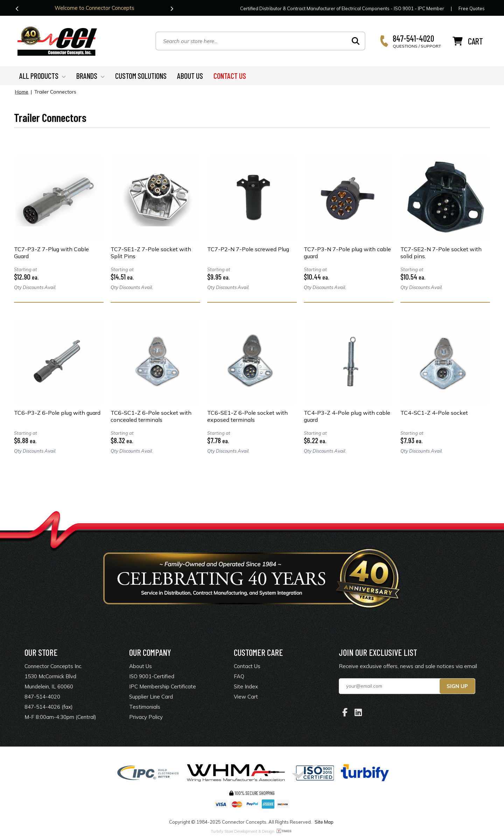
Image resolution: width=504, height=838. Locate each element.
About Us (141, 666)
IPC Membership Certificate (163, 686)
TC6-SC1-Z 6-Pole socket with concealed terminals (151, 416)
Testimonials (145, 707)
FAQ (239, 676)
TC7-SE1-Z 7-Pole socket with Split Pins (151, 253)
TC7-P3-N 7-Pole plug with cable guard (347, 253)
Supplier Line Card (151, 697)
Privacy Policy (146, 717)
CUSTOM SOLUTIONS (141, 76)
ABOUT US (190, 76)
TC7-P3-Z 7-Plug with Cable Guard (51, 253)
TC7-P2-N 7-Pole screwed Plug (248, 249)
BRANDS (90, 76)
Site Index (246, 686)
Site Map (324, 822)
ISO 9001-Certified (152, 676)
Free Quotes (472, 8)
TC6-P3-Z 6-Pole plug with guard (57, 413)
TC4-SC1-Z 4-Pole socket (434, 413)
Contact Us (247, 666)
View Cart (246, 697)
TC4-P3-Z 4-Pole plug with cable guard (347, 416)
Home (22, 92)
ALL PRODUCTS (43, 76)
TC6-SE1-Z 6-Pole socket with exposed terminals (247, 416)
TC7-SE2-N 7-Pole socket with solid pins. (441, 253)
